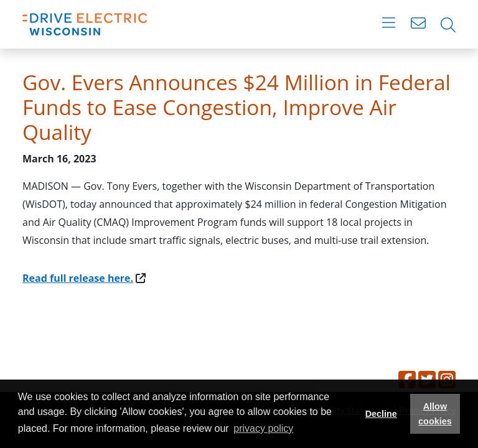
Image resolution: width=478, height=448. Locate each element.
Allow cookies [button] (435, 414)
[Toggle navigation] (388, 25)
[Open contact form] (418, 25)
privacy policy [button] (263, 428)
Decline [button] (381, 414)
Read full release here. (78, 278)
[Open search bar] (448, 25)
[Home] (85, 24)
